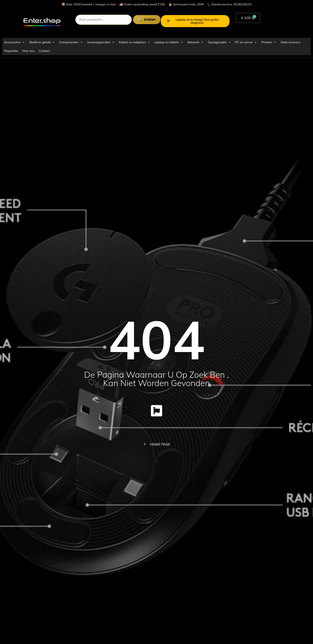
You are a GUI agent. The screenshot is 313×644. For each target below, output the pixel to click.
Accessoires (15, 42)
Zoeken (146, 19)
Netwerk (196, 42)
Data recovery (291, 42)
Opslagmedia (219, 42)
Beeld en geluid (42, 42)
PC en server (246, 42)
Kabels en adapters (135, 42)
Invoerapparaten (101, 42)
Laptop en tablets (169, 42)
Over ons (28, 51)
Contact (44, 51)
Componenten (71, 42)
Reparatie (11, 51)
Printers (269, 42)
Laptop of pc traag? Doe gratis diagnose (193, 21)
